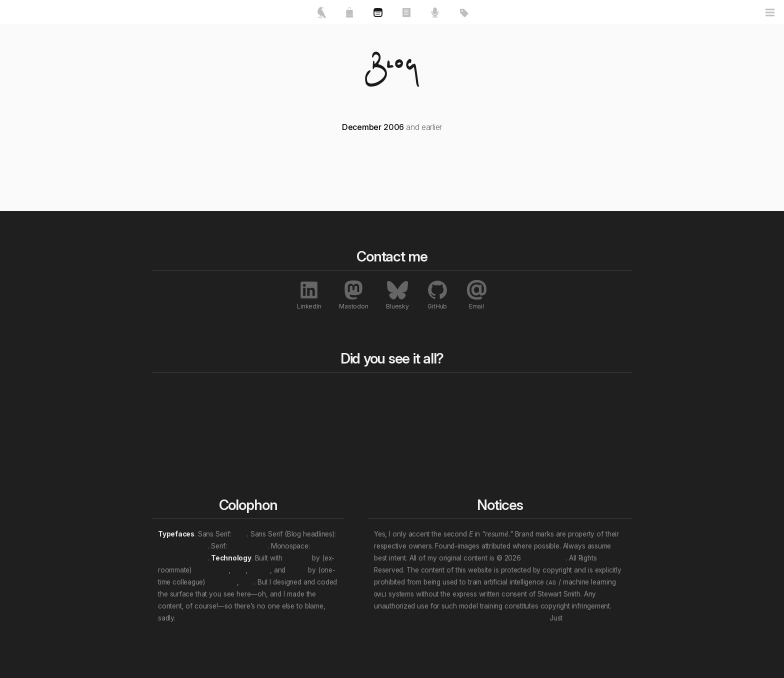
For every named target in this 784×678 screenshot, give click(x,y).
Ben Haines (211, 570)
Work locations (472, 429)
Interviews (560, 453)
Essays (267, 405)
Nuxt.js (259, 570)
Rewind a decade (380, 417)
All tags (462, 390)
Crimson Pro (248, 546)
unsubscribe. (584, 618)
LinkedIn (309, 295)
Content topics (472, 405)
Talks (263, 417)
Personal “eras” (473, 441)
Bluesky (397, 295)
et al (239, 570)
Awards (555, 417)
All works (274, 390)
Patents (555, 465)
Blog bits (369, 390)
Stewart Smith (544, 558)
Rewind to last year (384, 405)
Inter (240, 534)
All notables (568, 390)
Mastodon (353, 295)
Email (476, 295)
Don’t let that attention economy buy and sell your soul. (461, 618)
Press (552, 405)
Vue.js (297, 570)
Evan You (222, 582)
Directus (297, 558)
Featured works (185, 405)
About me (175, 417)
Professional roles (477, 417)
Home (171, 390)
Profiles (555, 441)
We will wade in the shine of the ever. (235, 618)
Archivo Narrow (183, 546)
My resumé (177, 429)
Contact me (178, 441)
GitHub (437, 295)
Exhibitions (561, 429)
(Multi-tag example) (480, 453)
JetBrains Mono (183, 558)
